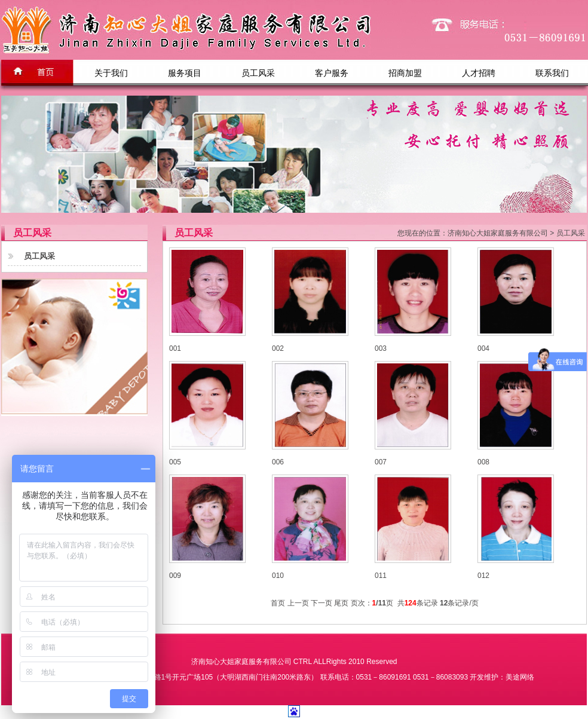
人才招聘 (479, 73)
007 (381, 462)
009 (175, 576)
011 (381, 576)
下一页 (321, 603)
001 (175, 348)
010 (278, 576)
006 (278, 462)
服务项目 (185, 73)
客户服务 (332, 73)
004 (483, 348)
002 (278, 348)
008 (483, 462)
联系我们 (552, 73)
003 (381, 348)
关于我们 (111, 73)
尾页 (341, 603)
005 (175, 462)
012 (483, 576)
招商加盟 (405, 73)
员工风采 (258, 73)
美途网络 (520, 677)
